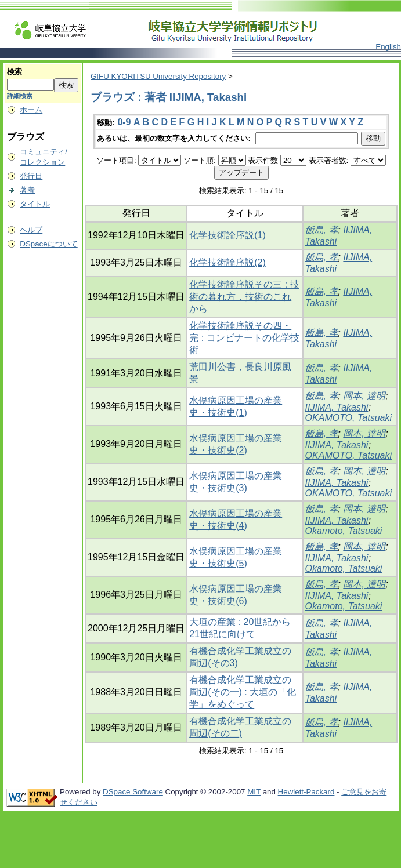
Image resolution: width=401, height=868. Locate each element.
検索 (15, 72)
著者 (27, 190)
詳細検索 (20, 96)
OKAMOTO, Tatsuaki (348, 418)
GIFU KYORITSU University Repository (158, 76)
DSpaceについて (48, 244)
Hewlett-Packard (306, 792)
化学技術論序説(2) (227, 262)
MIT (254, 792)
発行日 (31, 176)
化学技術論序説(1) (227, 235)
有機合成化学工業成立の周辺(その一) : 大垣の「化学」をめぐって (243, 692)
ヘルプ (31, 230)
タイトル (35, 204)
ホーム (31, 110)
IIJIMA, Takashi (337, 407)
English (388, 47)
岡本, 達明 (364, 396)
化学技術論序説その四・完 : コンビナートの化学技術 (244, 338)
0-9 (124, 122)
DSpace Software (133, 792)
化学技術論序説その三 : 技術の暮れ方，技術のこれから (244, 297)
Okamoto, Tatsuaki (344, 531)
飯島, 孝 (322, 230)
